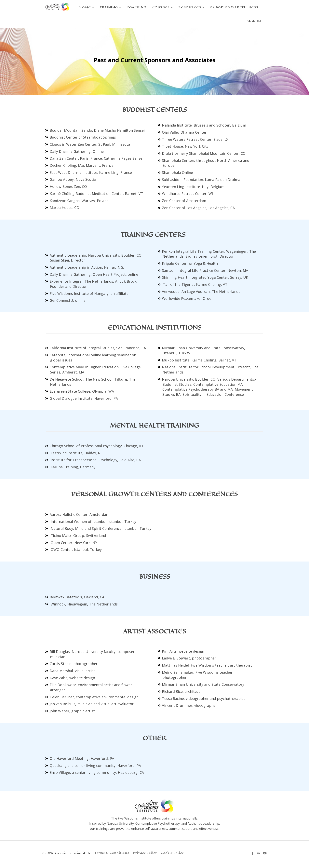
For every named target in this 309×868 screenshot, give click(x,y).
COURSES (160, 7)
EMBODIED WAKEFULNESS (231, 7)
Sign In (254, 21)
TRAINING (107, 7)
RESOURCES (188, 7)
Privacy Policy (145, 853)
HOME (84, 7)
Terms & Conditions (112, 853)
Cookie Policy (172, 853)
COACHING (134, 7)
